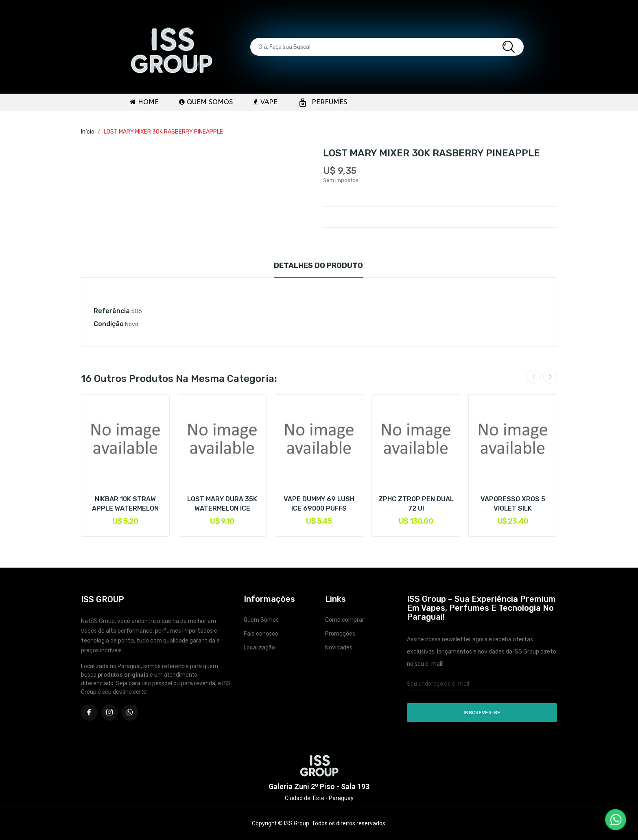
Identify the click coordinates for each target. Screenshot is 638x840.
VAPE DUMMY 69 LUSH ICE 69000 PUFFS (319, 503)
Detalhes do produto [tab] (318, 265)
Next (550, 377)
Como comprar (345, 620)
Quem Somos (261, 620)
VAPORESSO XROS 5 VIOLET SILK (513, 503)
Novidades (339, 648)
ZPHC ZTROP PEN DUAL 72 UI (416, 503)
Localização (259, 648)
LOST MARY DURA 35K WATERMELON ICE (222, 503)
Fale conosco (261, 634)
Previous (534, 377)
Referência (112, 311)
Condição (109, 324)
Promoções (340, 634)
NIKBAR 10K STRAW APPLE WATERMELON (125, 503)
